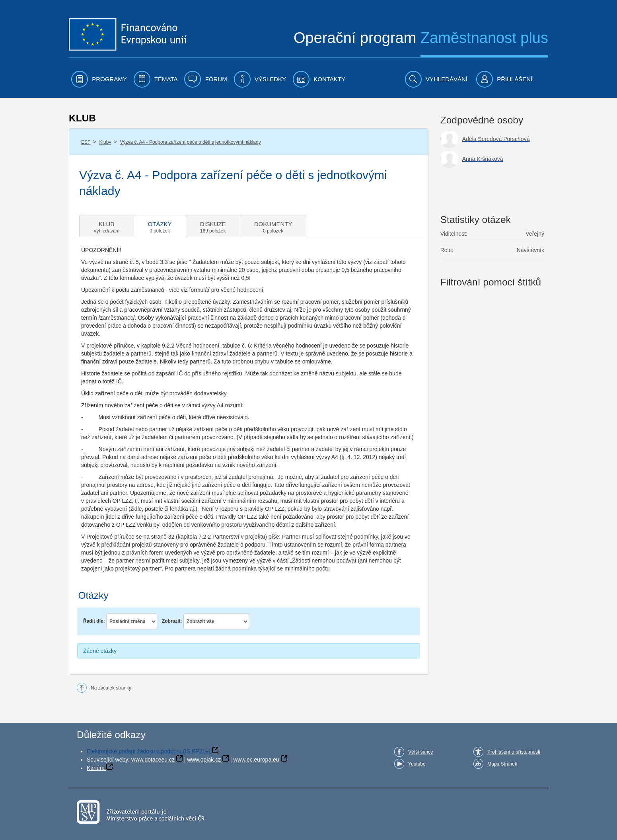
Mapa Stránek (502, 764)
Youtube (417, 764)
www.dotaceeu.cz (153, 760)
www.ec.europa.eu (256, 760)
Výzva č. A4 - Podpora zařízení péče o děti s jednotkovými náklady (191, 142)
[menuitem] (99, 79)
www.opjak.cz (204, 760)
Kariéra (96, 768)
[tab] (107, 226)
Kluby (105, 142)
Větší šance (421, 752)
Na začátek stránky (111, 688)
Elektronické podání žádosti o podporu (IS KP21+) (149, 751)
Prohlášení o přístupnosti (514, 752)
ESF (86, 142)
